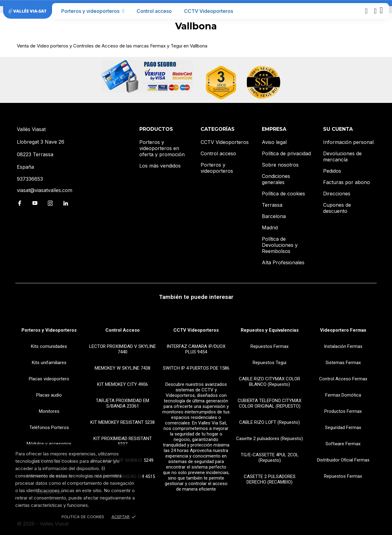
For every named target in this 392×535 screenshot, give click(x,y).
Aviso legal (274, 142)
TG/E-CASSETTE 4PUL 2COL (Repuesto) (270, 458)
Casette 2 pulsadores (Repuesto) (269, 439)
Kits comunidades (49, 346)
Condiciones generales (276, 179)
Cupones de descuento (337, 208)
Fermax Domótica (343, 395)
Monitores (49, 411)
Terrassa (272, 205)
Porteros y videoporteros (93, 11)
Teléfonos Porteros (49, 428)
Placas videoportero (49, 379)
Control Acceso (123, 330)
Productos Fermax (343, 411)
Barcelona (274, 216)
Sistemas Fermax (343, 363)
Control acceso (154, 11)
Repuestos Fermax (269, 346)
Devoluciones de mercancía (342, 156)
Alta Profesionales (283, 262)
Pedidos (332, 171)
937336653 (30, 179)
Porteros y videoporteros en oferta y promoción (162, 148)
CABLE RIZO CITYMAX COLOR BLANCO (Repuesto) (269, 382)
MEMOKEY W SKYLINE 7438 (123, 368)
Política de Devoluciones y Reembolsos (280, 245)
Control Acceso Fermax (343, 379)
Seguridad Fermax (343, 428)
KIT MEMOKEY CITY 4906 (123, 384)
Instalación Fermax (343, 346)
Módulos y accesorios (49, 444)
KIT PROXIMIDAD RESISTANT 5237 (123, 441)
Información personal (348, 142)
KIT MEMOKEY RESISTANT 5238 (123, 422)
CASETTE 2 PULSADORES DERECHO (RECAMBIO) (270, 479)
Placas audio (49, 395)
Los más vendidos (160, 166)
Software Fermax (343, 444)
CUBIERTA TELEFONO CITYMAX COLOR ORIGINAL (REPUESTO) (269, 403)
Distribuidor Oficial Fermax (343, 460)
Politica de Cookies (83, 517)
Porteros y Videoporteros (49, 330)
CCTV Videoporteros (209, 11)
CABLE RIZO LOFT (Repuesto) (269, 422)
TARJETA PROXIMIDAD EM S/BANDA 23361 (123, 403)
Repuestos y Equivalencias (270, 330)
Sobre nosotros (280, 165)
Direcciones (337, 194)
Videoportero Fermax (343, 330)
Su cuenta (338, 129)
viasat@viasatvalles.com (45, 190)
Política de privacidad (286, 153)
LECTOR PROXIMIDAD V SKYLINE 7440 (123, 349)
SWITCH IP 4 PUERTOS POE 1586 (196, 368)
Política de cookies (283, 194)
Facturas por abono (347, 182)
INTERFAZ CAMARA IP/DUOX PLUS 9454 (196, 349)
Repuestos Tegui (269, 363)
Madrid (270, 228)
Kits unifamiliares (49, 363)
